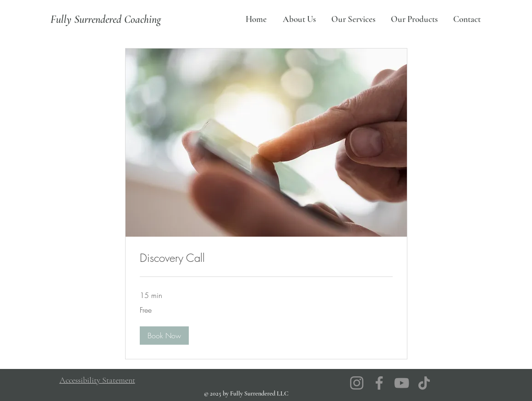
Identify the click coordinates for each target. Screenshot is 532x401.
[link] (266, 258)
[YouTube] (402, 383)
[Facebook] (379, 383)
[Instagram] (357, 383)
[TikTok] (424, 383)
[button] (164, 336)
